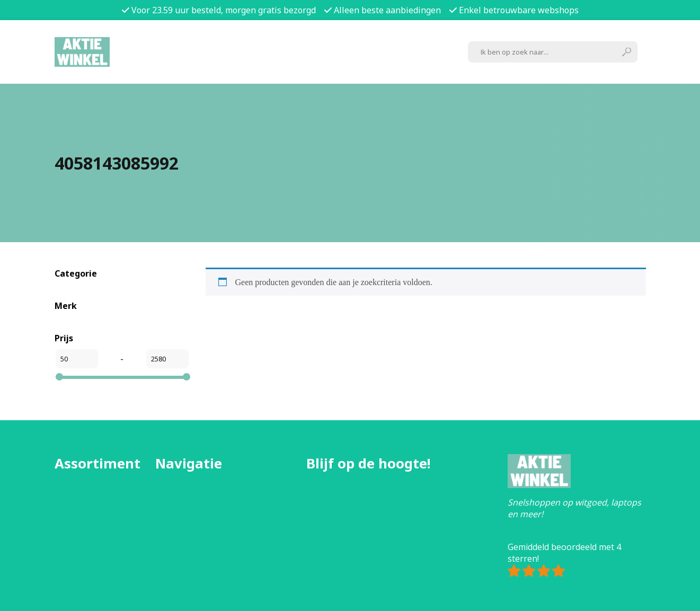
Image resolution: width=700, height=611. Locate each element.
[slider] (59, 377)
